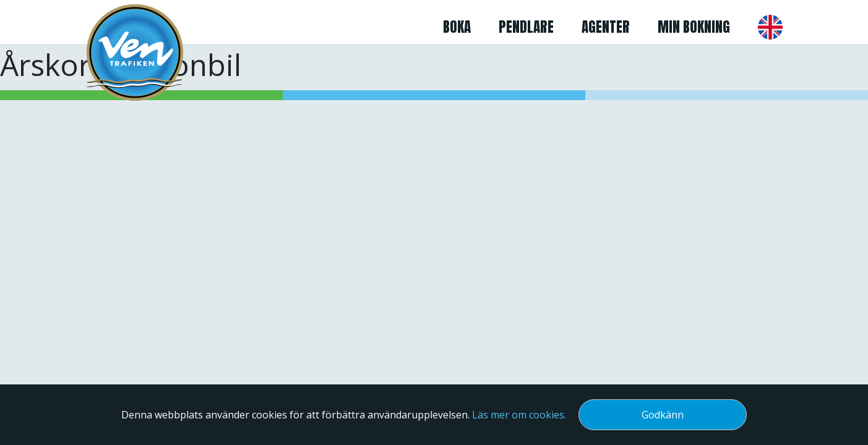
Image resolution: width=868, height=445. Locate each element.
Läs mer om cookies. (519, 415)
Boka (457, 27)
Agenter (606, 27)
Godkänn (663, 415)
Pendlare (526, 27)
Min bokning (694, 27)
